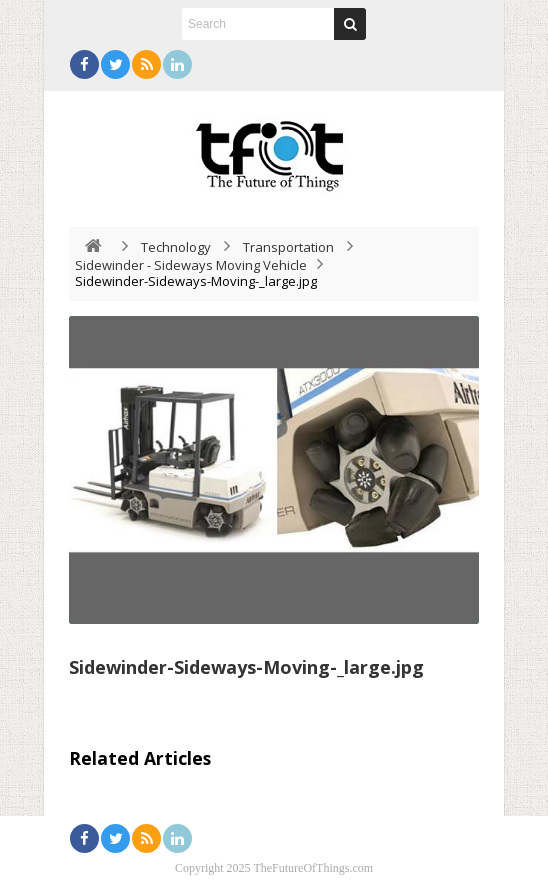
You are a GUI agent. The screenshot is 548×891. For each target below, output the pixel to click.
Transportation (288, 247)
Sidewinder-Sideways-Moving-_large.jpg (246, 667)
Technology (176, 247)
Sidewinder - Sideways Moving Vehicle (191, 265)
